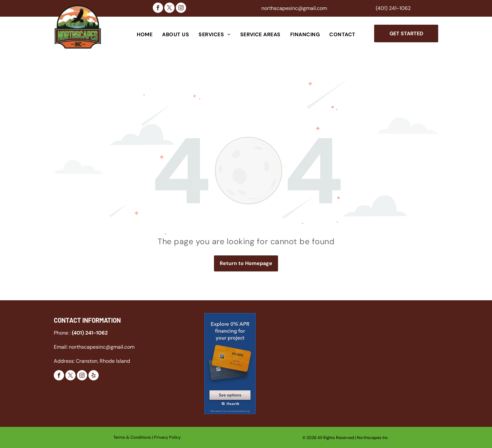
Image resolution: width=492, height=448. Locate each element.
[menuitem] (145, 35)
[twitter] (169, 8)
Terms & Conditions (132, 437)
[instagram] (181, 8)
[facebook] (158, 8)
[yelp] (94, 376)
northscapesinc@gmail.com (294, 8)
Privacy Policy (167, 437)
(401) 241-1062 (393, 8)
